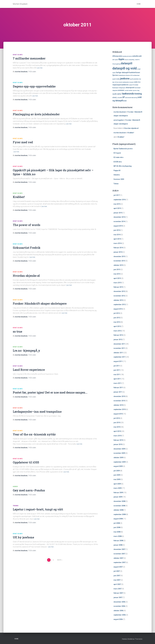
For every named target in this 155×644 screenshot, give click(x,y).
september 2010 (120, 409)
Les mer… (40, 68)
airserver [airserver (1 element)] (129, 56)
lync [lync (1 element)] (114, 82)
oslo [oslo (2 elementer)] (136, 82)
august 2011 (118, 361)
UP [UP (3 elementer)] (124, 97)
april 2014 (117, 239)
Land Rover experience (29, 370)
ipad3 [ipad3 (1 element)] (114, 79)
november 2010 (119, 401)
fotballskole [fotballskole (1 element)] (122, 75)
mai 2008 (117, 532)
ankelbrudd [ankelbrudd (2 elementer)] (137, 56)
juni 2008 (117, 527)
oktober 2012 (118, 300)
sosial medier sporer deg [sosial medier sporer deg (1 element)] (132, 90)
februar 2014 (118, 248)
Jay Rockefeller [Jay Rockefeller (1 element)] (134, 79)
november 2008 (119, 506)
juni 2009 (117, 475)
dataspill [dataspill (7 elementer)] (127, 63)
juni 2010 (117, 423)
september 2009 (120, 462)
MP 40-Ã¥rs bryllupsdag (123, 166)
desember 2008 (119, 501)
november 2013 (119, 261)
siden (32, 72)
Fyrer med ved (23, 142)
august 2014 (118, 226)
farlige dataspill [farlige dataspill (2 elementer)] (122, 72)
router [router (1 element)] (130, 85)
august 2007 (118, 567)
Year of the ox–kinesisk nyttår (34, 434)
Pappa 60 (117, 170)
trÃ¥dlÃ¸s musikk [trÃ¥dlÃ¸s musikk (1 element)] (117, 98)
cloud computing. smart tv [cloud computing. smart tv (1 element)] (132, 60)
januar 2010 (118, 444)
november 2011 (119, 348)
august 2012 (118, 309)
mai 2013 (117, 274)
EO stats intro (118, 157)
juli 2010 (117, 418)
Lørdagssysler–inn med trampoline (37, 412)
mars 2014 (118, 243)
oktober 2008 (118, 510)
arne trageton (119, 120)
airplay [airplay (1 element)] (125, 56)
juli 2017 (117, 195)
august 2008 (118, 519)
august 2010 (118, 414)
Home (139, 4)
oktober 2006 (118, 611)
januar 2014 (118, 252)
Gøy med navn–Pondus (29, 490)
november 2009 (119, 453)
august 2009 (118, 466)
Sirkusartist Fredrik (27, 248)
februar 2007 (118, 593)
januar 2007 (118, 597)
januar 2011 (118, 392)
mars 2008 (118, 536)
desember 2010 (119, 396)
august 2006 (118, 619)
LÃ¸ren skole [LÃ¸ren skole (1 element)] (119, 82)
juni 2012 (117, 318)
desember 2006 (119, 602)
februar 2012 (118, 335)
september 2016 (120, 200)
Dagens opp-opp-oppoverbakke (34, 86)
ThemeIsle (139, 639)
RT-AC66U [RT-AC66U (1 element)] (135, 85)
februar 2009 (118, 493)
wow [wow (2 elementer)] (125, 101)
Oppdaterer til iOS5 (26, 462)
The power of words (27, 225)
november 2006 (119, 606)
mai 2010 (117, 427)
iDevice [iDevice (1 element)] (128, 75)
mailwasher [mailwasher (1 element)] (126, 82)
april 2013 (117, 278)
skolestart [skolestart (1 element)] (138, 88)
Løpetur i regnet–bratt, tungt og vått (38, 509)
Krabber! (19, 197)
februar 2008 (118, 541)
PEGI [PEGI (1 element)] (139, 82)
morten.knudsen (120, 112)
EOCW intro (118, 162)
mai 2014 (117, 235)
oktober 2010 (118, 405)
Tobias (116, 184)
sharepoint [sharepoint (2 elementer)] (130, 88)
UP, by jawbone (23, 537)
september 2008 (120, 514)
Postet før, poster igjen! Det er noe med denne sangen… (50, 392)
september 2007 (120, 562)
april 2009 (117, 484)
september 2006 (120, 615)
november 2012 (119, 296)
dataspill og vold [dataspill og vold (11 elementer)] (125, 68)
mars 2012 (118, 331)
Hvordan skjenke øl (26, 276)
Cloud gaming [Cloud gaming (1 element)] (116, 64)
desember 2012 (119, 291)
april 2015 (117, 208)
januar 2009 (118, 497)
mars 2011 (118, 383)
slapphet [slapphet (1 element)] (115, 90)
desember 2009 (119, 449)
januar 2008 (118, 545)
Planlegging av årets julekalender (36, 114)
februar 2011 (118, 388)
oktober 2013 (118, 265)
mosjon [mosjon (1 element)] (131, 82)
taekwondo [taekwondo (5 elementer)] (128, 94)
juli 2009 (117, 471)
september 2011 (120, 357)
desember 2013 (119, 256)
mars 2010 (118, 436)
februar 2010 (118, 440)
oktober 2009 (118, 458)
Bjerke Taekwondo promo (123, 149)
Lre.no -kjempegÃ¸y (26, 351)
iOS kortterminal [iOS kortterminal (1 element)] (135, 75)
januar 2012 (118, 340)
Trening (16, 506)
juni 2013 (117, 269)
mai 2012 (117, 322)
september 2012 (120, 304)
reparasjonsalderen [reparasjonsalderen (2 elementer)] (120, 85)
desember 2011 (119, 344)
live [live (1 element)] (140, 79)
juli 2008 (117, 523)
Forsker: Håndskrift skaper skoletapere (40, 304)
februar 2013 (118, 287)
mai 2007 (117, 580)
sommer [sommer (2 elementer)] (121, 90)
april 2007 (117, 584)
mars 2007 (118, 589)
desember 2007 (119, 549)
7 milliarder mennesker (29, 58)
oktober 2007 (118, 558)
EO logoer (117, 153)
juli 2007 (117, 571)
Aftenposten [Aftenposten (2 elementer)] (117, 56)
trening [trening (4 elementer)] (138, 94)
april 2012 (117, 326)
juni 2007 (117, 576)
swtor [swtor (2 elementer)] (119, 94)
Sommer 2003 (119, 179)
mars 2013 (118, 283)
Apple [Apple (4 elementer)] (121, 59)
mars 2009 (118, 488)
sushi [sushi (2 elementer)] (115, 94)
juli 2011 (117, 366)
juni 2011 (117, 370)
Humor (15, 487)
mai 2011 (117, 375)
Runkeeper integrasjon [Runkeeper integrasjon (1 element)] (119, 88)
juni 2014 (117, 230)
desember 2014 (119, 217)
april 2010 (117, 431)
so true (17, 332)
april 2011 (117, 379)
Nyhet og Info (18, 55)
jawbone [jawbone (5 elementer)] (125, 79)
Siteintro (117, 175)
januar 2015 (118, 213)
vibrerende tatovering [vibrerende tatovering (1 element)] (131, 98)
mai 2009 (117, 479)
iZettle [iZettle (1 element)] (118, 79)
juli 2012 (117, 313)
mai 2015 (117, 204)
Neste (59, 560)
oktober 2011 (118, 353)
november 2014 (119, 221)
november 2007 (119, 554)
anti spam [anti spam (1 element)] (115, 60)
